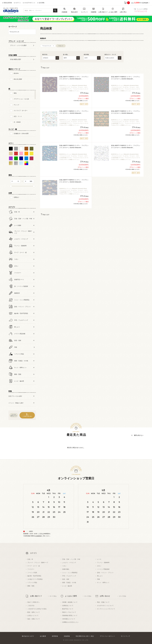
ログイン (18, 3)
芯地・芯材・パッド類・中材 (71, 559)
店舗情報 (38, 536)
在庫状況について (68, 606)
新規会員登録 (8, 3)
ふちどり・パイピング (69, 563)
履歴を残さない (139, 435)
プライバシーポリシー (107, 636)
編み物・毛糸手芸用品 (34, 576)
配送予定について (68, 609)
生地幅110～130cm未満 (21, 134)
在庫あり (16, 197)
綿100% (16, 73)
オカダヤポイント (30, 3)
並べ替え (66, 55)
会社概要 (43, 636)
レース (99, 559)
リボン (64, 566)
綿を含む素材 (18, 79)
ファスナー (31, 569)
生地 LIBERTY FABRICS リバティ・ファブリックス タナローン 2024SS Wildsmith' (74, 78)
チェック (16, 105)
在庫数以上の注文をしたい (71, 622)
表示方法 (45, 55)
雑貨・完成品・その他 (69, 583)
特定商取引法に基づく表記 (85, 636)
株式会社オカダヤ (28, 636)
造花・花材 (66, 579)
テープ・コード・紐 (34, 566)
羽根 (98, 579)
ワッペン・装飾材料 (103, 563)
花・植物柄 (17, 122)
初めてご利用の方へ (34, 602)
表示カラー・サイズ (110, 55)
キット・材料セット (103, 583)
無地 (15, 93)
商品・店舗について (103, 602)
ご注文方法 (31, 606)
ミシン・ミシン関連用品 (70, 573)
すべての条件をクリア (14, 415)
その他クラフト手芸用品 (35, 579)
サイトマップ (126, 636)
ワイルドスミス (47, 46)
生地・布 (30, 559)
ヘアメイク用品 (32, 583)
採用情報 (55, 636)
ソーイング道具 (32, 573)
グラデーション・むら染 (21, 99)
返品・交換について (34, 619)
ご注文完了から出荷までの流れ (37, 609)
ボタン (99, 566)
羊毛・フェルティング (69, 576)
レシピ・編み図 (67, 586)
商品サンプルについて (69, 612)
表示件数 (86, 55)
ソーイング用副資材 (103, 569)
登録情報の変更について (70, 616)
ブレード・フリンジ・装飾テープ (38, 563)
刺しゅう (100, 576)
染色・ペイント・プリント (105, 573)
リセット (61, 46)
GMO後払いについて (69, 619)
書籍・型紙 (31, 586)
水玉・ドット (18, 116)
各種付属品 (66, 569)
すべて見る (53, 596)
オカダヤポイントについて (105, 606)
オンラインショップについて (106, 609)
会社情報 (42, 3)
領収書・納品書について (70, 602)
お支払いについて (33, 616)
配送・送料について (34, 612)
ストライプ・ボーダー (21, 111)
